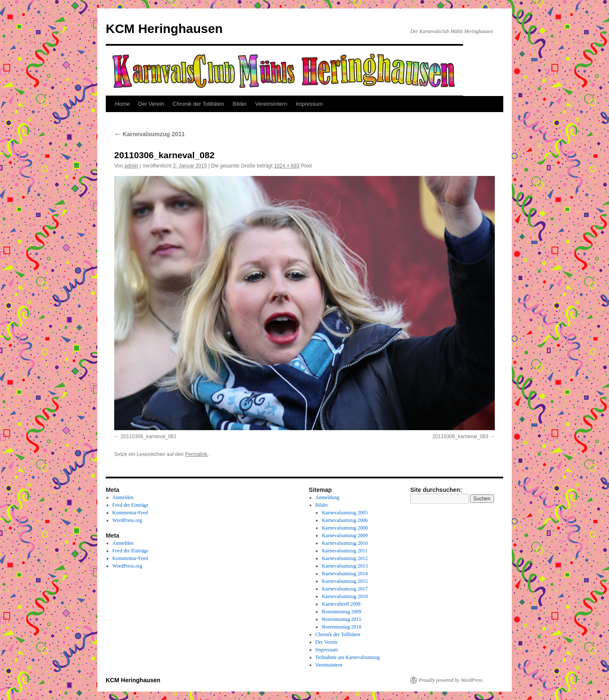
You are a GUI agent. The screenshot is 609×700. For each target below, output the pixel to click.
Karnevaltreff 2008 (341, 604)
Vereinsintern (271, 104)
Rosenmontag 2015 (342, 619)
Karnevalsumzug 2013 (345, 566)
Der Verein (151, 104)
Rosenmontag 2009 (342, 612)
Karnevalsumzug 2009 (345, 535)
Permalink (196, 454)
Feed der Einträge (130, 505)
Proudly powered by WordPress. (451, 680)
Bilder (240, 104)
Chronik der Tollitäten (198, 104)
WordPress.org (127, 520)
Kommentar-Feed (130, 513)
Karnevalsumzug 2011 (150, 134)
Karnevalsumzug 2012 (345, 558)
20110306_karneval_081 (148, 436)
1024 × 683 (287, 166)
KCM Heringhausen (164, 29)
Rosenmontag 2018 (342, 627)
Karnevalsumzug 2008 (345, 528)
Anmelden (123, 497)
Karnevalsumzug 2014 (345, 574)
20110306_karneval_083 (461, 436)
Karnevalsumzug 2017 (345, 589)
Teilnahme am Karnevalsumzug (348, 657)
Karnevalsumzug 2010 (345, 543)
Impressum (309, 104)
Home (122, 104)
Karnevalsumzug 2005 (345, 513)
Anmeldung (328, 497)
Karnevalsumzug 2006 (345, 520)
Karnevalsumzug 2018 (345, 596)
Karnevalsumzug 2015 (345, 581)
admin (131, 166)
